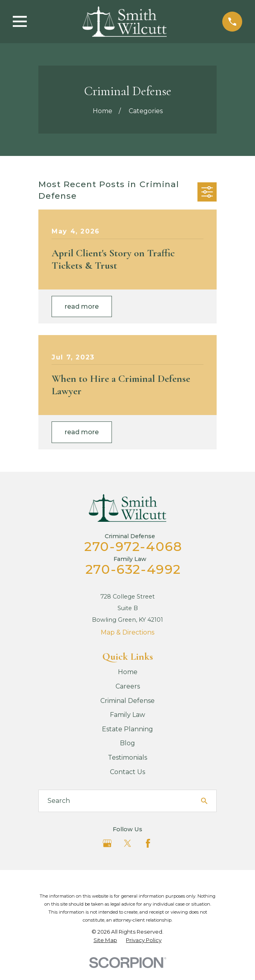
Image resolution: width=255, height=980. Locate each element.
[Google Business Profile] (107, 843)
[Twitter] (127, 843)
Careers (128, 686)
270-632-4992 (133, 569)
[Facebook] (148, 843)
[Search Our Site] (204, 801)
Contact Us (127, 772)
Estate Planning (127, 729)
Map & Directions (127, 632)
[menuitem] (105, 940)
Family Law (127, 715)
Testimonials (127, 757)
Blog (127, 743)
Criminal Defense (127, 701)
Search (59, 801)
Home (128, 672)
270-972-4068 (133, 546)
